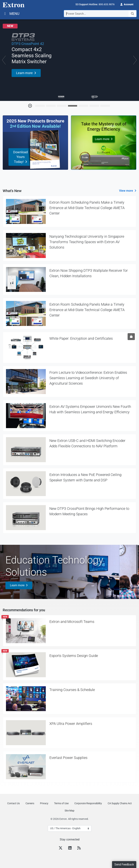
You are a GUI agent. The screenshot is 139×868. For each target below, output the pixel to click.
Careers (30, 803)
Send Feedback (124, 864)
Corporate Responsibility (88, 803)
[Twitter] (61, 848)
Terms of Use (61, 803)
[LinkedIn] (70, 848)
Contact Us (13, 803)
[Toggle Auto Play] (30, 106)
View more (126, 191)
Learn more (17, 585)
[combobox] (100, 14)
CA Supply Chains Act (120, 803)
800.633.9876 (107, 4)
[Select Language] (70, 828)
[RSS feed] (79, 848)
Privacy (44, 803)
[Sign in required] (131, 337)
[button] (127, 4)
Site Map (69, 811)
